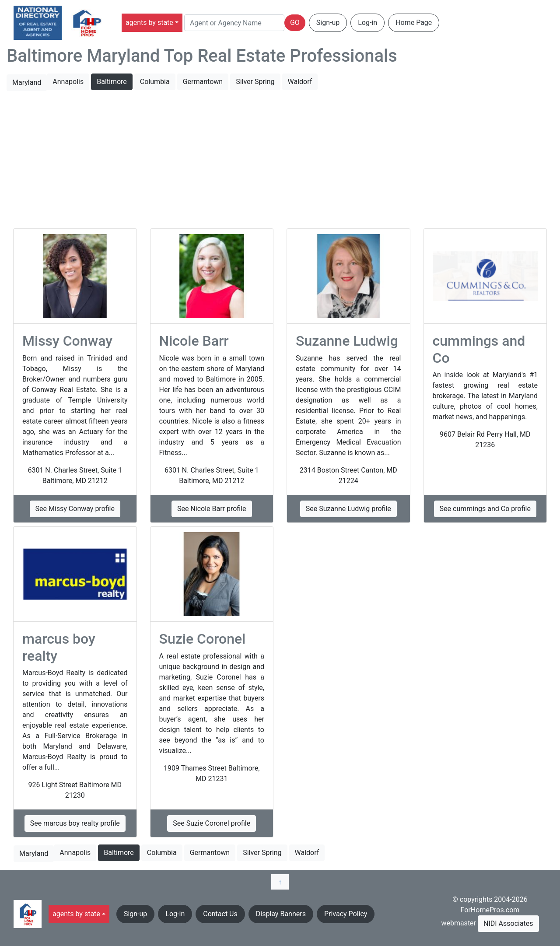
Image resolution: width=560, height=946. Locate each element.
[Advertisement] (280, 160)
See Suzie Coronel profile (212, 823)
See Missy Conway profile (75, 509)
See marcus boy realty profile (75, 823)
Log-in (367, 23)
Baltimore (112, 82)
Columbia (155, 82)
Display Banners (281, 914)
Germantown (203, 82)
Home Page (414, 23)
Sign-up (328, 23)
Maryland (27, 82)
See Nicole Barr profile (212, 509)
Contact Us (220, 914)
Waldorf (300, 82)
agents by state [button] (149, 23)
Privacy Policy (346, 914)
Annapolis (68, 82)
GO (295, 23)
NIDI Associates (508, 923)
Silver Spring (255, 82)
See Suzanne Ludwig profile (348, 509)
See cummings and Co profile (485, 509)
